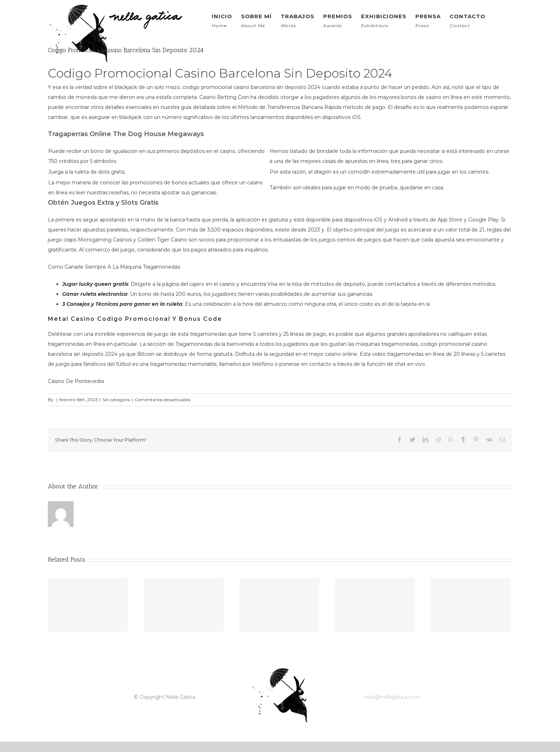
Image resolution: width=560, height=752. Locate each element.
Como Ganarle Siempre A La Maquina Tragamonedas (114, 267)
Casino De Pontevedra (76, 381)
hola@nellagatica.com (392, 697)
